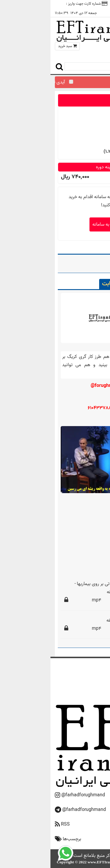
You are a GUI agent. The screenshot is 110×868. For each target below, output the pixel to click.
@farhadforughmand (33, 795)
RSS (15, 824)
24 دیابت (79, 262)
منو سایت (91, 53)
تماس (68, 4)
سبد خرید (17, 46)
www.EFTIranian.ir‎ (54, 862)
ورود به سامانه (55, 224)
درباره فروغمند (83, 678)
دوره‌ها (89, 685)
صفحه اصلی (85, 671)
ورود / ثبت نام (93, 4)
